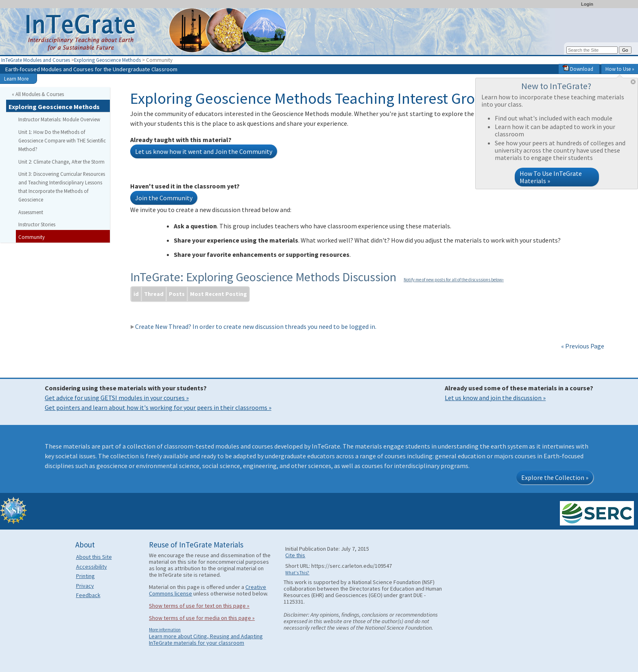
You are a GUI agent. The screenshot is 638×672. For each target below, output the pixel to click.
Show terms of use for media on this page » (202, 618)
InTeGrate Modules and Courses (36, 60)
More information (165, 630)
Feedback (88, 595)
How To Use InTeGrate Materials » (551, 177)
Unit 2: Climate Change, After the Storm (61, 162)
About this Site (94, 557)
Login (587, 4)
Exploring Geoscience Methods (107, 60)
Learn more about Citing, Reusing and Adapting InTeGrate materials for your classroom (206, 639)
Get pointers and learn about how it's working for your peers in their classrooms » (158, 407)
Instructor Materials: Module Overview (59, 119)
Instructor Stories (37, 224)
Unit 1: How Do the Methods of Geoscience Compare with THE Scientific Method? (62, 140)
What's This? (297, 573)
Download (578, 69)
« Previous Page (583, 346)
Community (32, 237)
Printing (85, 576)
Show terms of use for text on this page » (199, 606)
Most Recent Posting (218, 294)
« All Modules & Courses (38, 94)
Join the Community (164, 198)
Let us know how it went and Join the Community (204, 151)
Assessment (31, 212)
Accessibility (92, 567)
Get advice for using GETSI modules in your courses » (117, 398)
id (136, 294)
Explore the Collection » (555, 477)
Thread (154, 294)
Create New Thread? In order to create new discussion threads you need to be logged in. (253, 326)
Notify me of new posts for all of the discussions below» (454, 280)
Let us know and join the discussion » (495, 398)
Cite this (295, 555)
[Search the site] (592, 50)
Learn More (16, 79)
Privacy (85, 586)
